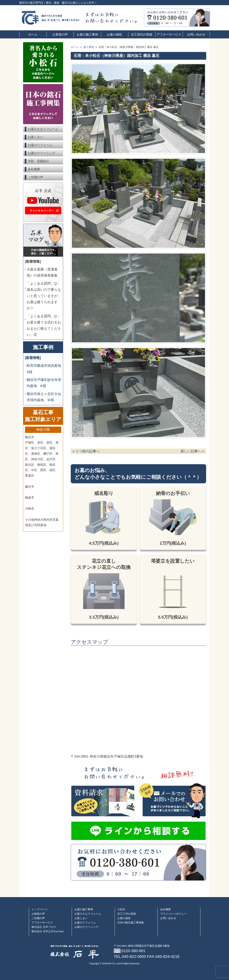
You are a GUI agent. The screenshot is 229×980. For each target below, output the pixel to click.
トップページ (39, 909)
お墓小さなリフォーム (43, 129)
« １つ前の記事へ (86, 451)
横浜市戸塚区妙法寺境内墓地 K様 (44, 383)
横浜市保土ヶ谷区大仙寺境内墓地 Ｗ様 (44, 397)
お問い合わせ (196, 34)
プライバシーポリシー (174, 914)
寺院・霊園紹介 (39, 161)
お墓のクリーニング (42, 153)
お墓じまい (35, 137)
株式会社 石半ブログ (44, 927)
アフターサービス (169, 34)
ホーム (33, 34)
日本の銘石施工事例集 (131, 923)
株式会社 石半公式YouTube (48, 931)
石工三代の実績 (127, 914)
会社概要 (34, 169)
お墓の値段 (114, 34)
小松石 (121, 909)
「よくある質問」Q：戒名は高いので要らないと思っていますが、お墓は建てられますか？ (44, 296)
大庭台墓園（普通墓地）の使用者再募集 (42, 272)
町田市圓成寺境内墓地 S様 (44, 369)
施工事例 (43, 347)
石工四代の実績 (142, 34)
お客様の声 (60, 34)
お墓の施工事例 (87, 34)
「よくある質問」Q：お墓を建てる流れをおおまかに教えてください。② (44, 325)
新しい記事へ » (192, 451)
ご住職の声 (35, 177)
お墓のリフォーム (40, 145)
